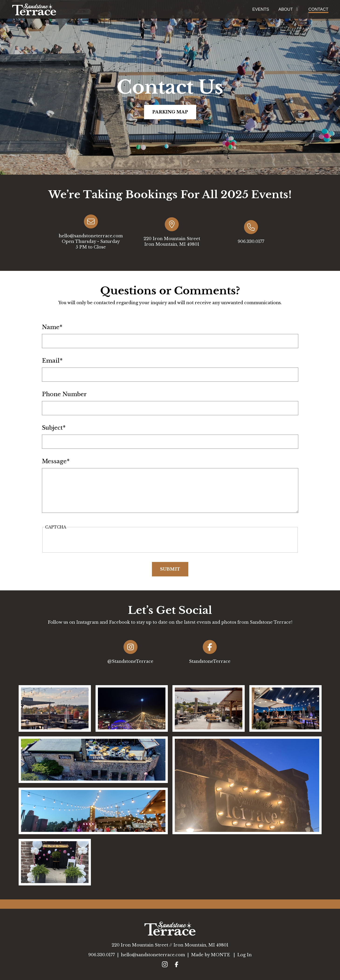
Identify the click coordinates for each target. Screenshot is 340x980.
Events (261, 9)
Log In (244, 955)
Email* (52, 361)
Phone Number (64, 394)
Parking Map (170, 112)
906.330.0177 (102, 955)
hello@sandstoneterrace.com (153, 955)
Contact (318, 9)
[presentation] (170, 540)
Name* (52, 327)
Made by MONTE (211, 955)
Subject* (54, 428)
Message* (56, 461)
